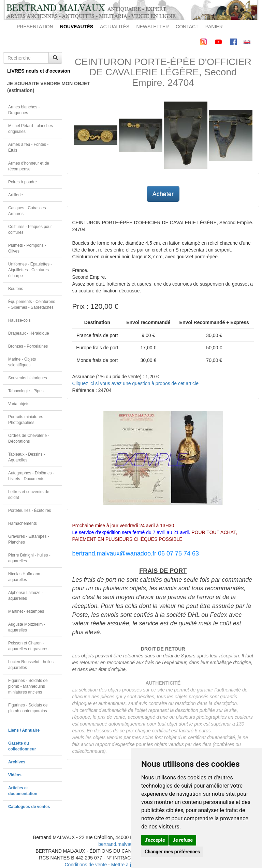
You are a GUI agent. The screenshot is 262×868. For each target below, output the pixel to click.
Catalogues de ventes (29, 807)
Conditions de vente (86, 865)
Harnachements (23, 523)
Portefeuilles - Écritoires (30, 511)
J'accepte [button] (155, 840)
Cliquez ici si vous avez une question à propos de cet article (135, 383)
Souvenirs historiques (28, 378)
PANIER (214, 27)
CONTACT (187, 27)
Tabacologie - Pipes (26, 391)
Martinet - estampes (26, 611)
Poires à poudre (23, 182)
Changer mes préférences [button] (172, 852)
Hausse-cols (19, 320)
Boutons (16, 289)
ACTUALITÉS (115, 27)
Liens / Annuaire (24, 730)
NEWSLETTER (152, 27)
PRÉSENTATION (35, 27)
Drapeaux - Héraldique (29, 333)
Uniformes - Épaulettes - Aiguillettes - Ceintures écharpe (30, 270)
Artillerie (16, 195)
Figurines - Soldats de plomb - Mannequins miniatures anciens (28, 686)
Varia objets (19, 404)
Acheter (163, 194)
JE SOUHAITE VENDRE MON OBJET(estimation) (35, 87)
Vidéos (15, 775)
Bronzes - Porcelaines (28, 346)
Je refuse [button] (183, 840)
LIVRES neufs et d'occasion (35, 71)
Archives (17, 762)
